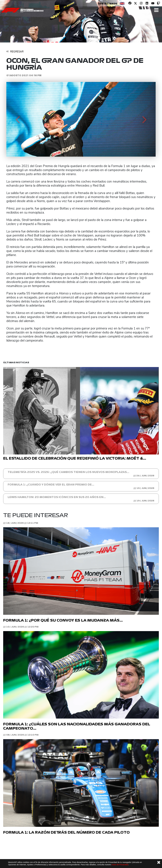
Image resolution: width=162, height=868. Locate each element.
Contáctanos (107, 4)
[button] (18, 119)
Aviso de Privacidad (120, 865)
